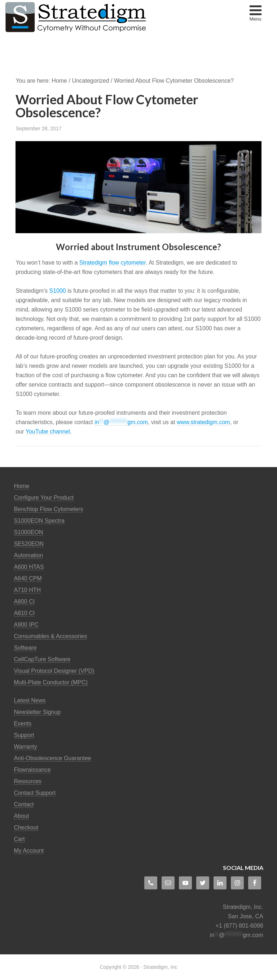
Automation (28, 555)
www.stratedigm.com (203, 422)
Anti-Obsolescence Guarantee (52, 758)
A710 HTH (27, 590)
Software (25, 648)
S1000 (57, 291)
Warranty (25, 747)
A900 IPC (26, 625)
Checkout (26, 827)
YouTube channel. (49, 432)
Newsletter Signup (37, 712)
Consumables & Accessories (50, 636)
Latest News (30, 700)
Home (21, 486)
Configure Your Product (43, 498)
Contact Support (35, 793)
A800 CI (24, 602)
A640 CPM (28, 578)
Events (23, 724)
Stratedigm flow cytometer (113, 263)
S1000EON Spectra (39, 521)
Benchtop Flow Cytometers (48, 509)
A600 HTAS (29, 567)
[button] (256, 14)
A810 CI (24, 613)
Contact (24, 804)
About (21, 816)
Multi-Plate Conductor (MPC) (51, 682)
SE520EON (29, 544)
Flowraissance (32, 770)
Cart (19, 839)
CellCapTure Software (42, 659)
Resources (27, 781)
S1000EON (28, 532)
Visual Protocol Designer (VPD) (54, 671)
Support (24, 735)
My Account (29, 851)
